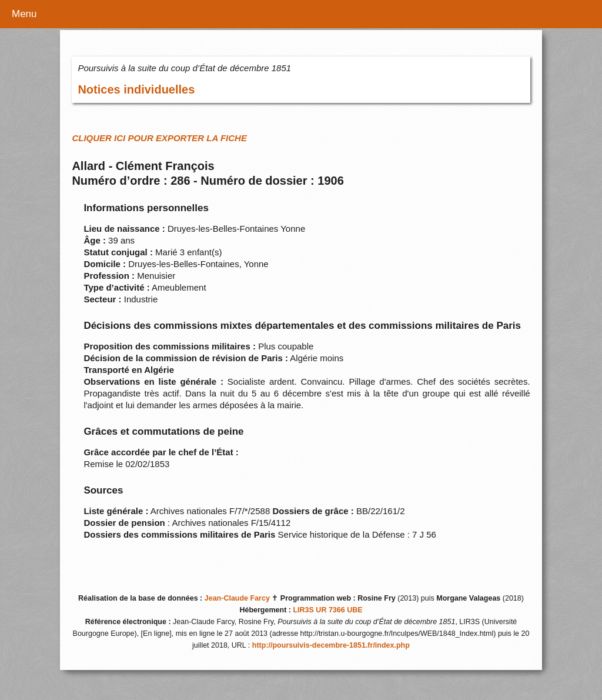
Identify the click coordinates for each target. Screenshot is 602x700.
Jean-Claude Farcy (237, 598)
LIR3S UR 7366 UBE (327, 610)
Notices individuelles (136, 89)
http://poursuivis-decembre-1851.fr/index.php (331, 645)
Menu (24, 14)
